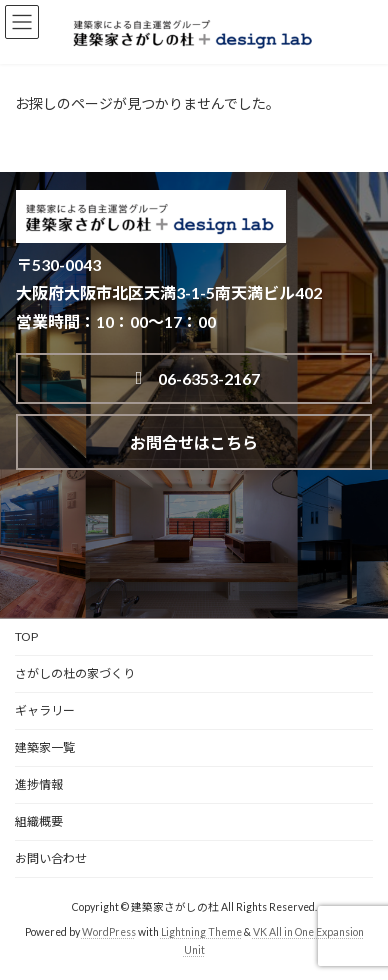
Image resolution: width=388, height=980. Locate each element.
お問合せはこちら (194, 442)
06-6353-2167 (194, 378)
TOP (26, 636)
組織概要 (39, 821)
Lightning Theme (201, 932)
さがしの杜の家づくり (75, 673)
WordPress (109, 932)
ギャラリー (45, 710)
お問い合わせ (51, 858)
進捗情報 (39, 784)
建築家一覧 (45, 747)
